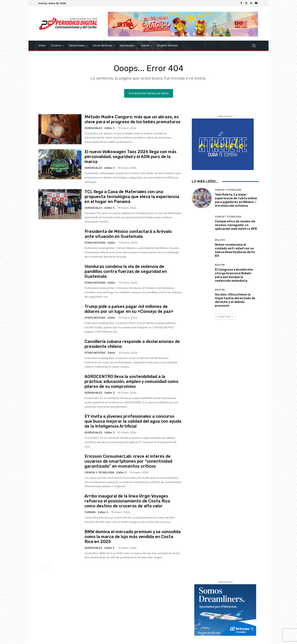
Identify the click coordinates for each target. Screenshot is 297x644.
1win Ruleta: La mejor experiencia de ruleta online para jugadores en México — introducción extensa (236, 200)
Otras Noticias (95, 243)
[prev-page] (41, 567)
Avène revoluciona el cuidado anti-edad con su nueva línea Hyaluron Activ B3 (235, 250)
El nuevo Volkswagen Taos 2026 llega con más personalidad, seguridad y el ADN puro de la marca (131, 157)
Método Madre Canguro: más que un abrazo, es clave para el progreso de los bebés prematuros (133, 119)
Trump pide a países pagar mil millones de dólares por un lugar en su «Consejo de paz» (129, 309)
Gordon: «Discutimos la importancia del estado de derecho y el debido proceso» (235, 300)
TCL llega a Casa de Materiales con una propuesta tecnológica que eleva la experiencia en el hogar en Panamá (132, 196)
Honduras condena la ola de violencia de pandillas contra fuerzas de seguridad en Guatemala (126, 271)
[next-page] (48, 567)
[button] (254, 46)
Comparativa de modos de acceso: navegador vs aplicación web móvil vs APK (236, 225)
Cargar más (225, 316)
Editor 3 (110, 128)
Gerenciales (93, 128)
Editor (111, 243)
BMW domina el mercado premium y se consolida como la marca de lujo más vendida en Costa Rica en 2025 (133, 536)
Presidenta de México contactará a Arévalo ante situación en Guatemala (128, 234)
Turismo (90, 512)
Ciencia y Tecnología (99, 472)
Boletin (220, 265)
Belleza (220, 240)
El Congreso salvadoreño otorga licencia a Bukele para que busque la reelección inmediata (234, 275)
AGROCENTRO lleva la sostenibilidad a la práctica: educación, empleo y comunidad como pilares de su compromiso (131, 381)
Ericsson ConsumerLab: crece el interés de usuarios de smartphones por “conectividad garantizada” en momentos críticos (128, 461)
